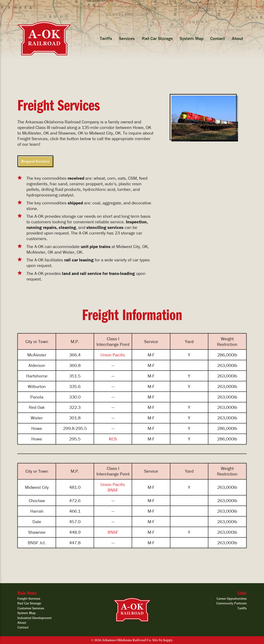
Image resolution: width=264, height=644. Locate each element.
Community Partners (231, 603)
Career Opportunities (232, 598)
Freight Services (29, 598)
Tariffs (106, 38)
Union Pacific (113, 355)
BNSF (113, 490)
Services (127, 38)
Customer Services (31, 608)
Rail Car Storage (157, 38)
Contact (217, 38)
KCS (113, 439)
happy (168, 640)
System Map (192, 38)
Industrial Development (34, 618)
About (237, 38)
